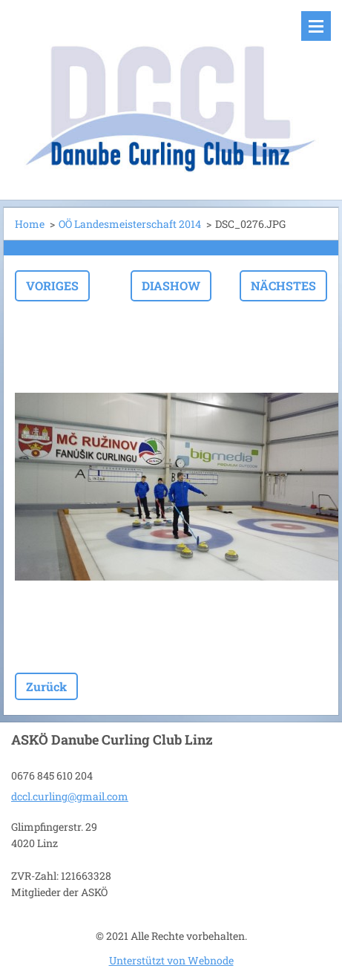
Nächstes (283, 285)
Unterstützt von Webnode (171, 960)
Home (30, 224)
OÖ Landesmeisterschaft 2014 (130, 224)
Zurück (46, 686)
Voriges (52, 285)
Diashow (171, 285)
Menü (316, 26)
